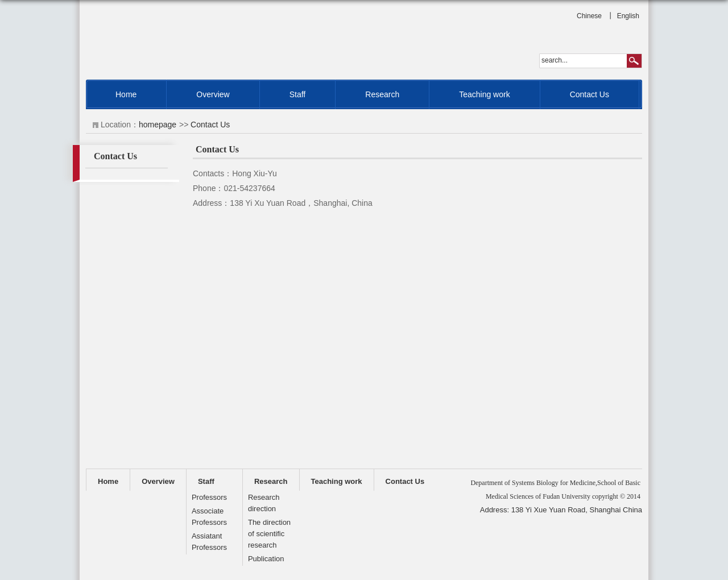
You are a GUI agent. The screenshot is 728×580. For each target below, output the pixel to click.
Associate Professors (209, 517)
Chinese (589, 16)
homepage (158, 125)
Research (382, 94)
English (628, 16)
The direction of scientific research (269, 534)
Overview (213, 94)
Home (126, 94)
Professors (209, 497)
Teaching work (485, 94)
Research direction (264, 503)
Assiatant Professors (209, 542)
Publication (266, 559)
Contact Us (590, 94)
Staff (298, 94)
